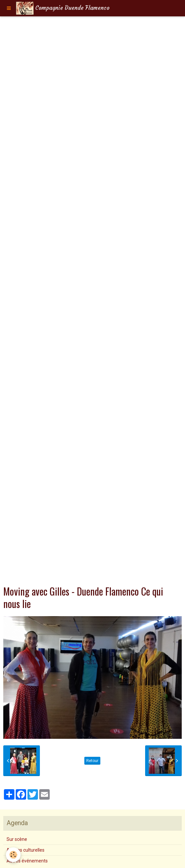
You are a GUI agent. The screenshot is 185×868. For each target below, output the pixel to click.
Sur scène (17, 839)
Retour (92, 761)
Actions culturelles (25, 850)
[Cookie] (13, 855)
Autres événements (27, 861)
